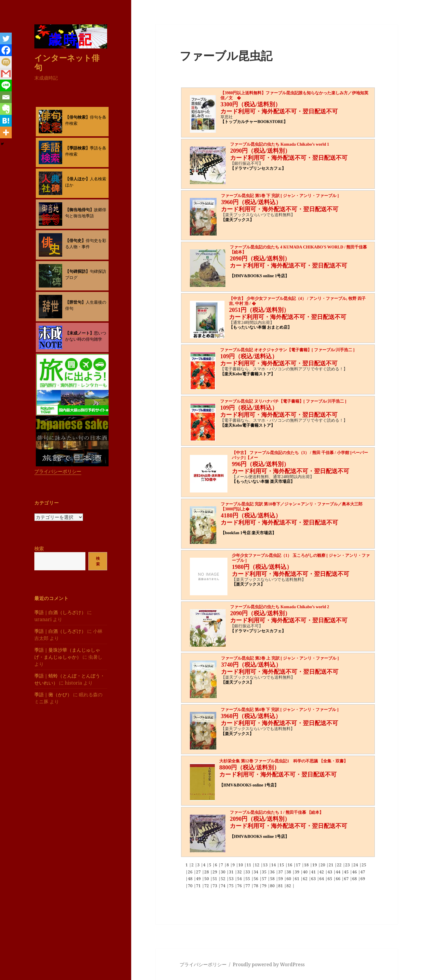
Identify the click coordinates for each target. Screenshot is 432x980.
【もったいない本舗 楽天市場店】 (263, 481)
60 (289, 879)
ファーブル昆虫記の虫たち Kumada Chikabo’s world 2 (280, 607)
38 (289, 872)
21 (332, 865)
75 (232, 886)
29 (215, 872)
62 (306, 879)
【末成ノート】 (80, 333)
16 (291, 865)
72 (207, 886)
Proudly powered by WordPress (269, 964)
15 (282, 865)
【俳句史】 (75, 240)
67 (347, 879)
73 (215, 886)
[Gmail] (6, 74)
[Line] (6, 85)
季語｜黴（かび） (53, 694)
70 (191, 886)
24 (356, 865)
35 (265, 872)
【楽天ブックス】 (237, 220)
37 (281, 872)
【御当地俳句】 (80, 210)
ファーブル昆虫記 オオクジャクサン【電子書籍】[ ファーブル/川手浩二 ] (287, 350)
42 (322, 872)
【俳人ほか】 (77, 179)
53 (232, 879)
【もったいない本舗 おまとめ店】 (260, 327)
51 (215, 879)
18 (307, 865)
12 (258, 865)
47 (363, 872)
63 (314, 879)
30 (224, 872)
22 (340, 865)
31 (232, 872)
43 (330, 872)
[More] (6, 132)
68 (355, 879)
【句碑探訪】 (77, 271)
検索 (39, 549)
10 (241, 865)
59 (281, 879)
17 (299, 865)
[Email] (6, 97)
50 (207, 879)
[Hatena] (6, 121)
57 (265, 879)
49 (199, 879)
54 (240, 879)
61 (298, 879)
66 (339, 879)
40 (306, 872)
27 (199, 872)
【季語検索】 (77, 148)
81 (281, 886)
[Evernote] (6, 109)
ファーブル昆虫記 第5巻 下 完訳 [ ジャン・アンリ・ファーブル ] (280, 196)
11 (249, 865)
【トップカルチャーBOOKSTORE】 (254, 122)
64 (322, 879)
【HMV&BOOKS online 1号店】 (259, 276)
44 (339, 872)
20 (323, 865)
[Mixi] (6, 62)
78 (256, 886)
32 (240, 872)
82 (289, 886)
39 (298, 872)
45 (347, 872)
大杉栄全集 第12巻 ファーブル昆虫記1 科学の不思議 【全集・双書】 (283, 761)
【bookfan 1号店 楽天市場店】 (248, 533)
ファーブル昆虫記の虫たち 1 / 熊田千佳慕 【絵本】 (277, 812)
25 (364, 865)
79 (265, 886)
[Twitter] (6, 38)
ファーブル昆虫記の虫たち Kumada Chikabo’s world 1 (280, 144)
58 (273, 879)
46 (355, 872)
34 (256, 872)
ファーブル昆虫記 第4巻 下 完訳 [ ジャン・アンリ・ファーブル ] (280, 710)
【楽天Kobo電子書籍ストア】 (248, 374)
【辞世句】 (75, 302)
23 (348, 865)
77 (248, 886)
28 (207, 872)
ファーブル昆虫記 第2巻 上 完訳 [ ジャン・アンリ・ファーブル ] (280, 658)
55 (248, 879)
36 (273, 872)
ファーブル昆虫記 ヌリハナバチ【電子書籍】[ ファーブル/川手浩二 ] (283, 401)
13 (266, 865)
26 (191, 872)
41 (314, 872)
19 (315, 865)
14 (274, 865)
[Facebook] (6, 50)
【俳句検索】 (77, 117)
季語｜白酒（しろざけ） (60, 612)
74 (224, 886)
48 (191, 879)
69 (363, 879)
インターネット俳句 (67, 62)
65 (330, 879)
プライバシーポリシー (58, 471)
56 (256, 879)
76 (240, 886)
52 (224, 879)
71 (199, 886)
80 (273, 886)
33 (248, 872)
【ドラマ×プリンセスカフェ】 (258, 168)
